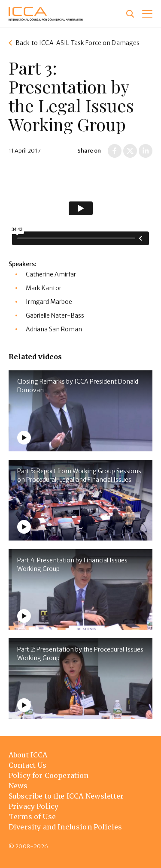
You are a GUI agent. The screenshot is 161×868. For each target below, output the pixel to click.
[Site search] (130, 14)
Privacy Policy (33, 806)
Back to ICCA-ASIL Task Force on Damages (77, 43)
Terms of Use (32, 817)
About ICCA (28, 755)
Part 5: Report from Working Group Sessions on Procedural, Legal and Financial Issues (79, 475)
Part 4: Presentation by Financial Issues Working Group (72, 565)
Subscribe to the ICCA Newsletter (66, 796)
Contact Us (28, 765)
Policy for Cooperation (49, 775)
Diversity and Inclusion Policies (65, 827)
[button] (147, 14)
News (18, 786)
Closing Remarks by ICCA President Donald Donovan (78, 386)
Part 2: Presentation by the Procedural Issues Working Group (80, 654)
